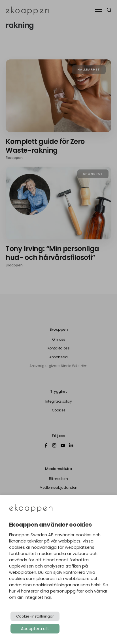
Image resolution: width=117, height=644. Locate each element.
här (48, 597)
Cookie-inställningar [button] (35, 616)
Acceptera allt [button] (35, 629)
